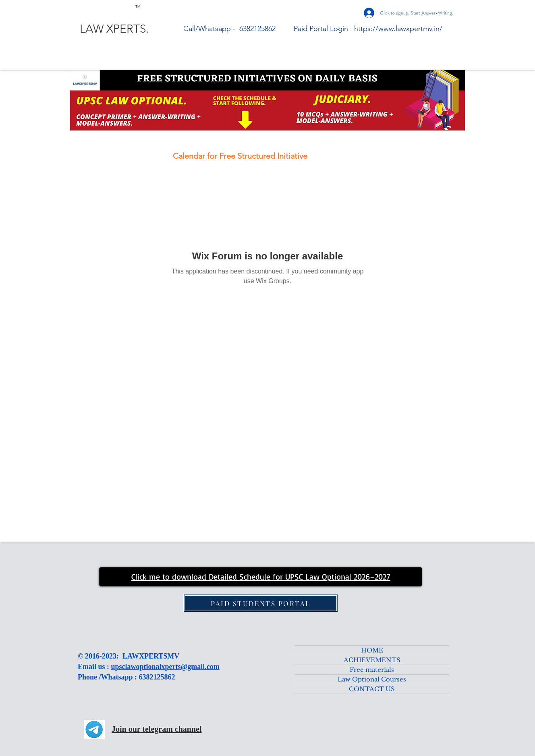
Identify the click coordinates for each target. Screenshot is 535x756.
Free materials (372, 670)
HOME (372, 650)
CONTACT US (372, 689)
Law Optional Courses (372, 679)
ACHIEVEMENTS (372, 660)
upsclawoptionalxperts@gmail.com (165, 667)
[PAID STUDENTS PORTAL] (261, 603)
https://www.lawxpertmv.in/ (398, 29)
